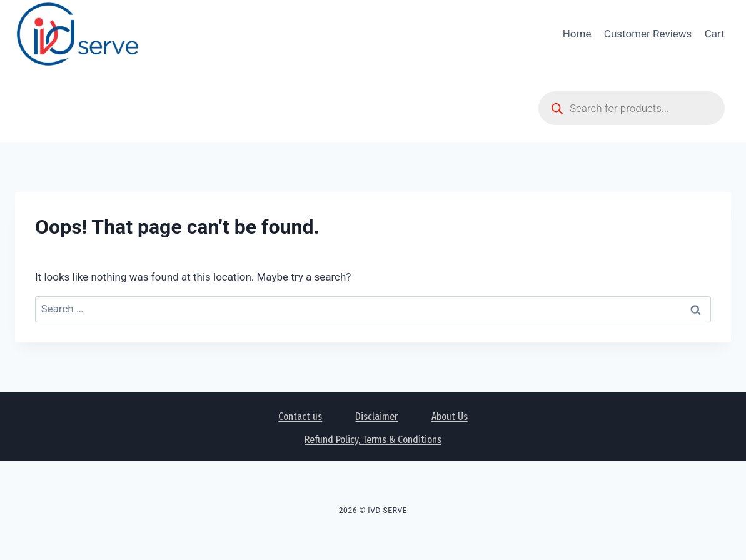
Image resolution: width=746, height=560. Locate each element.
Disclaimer (376, 417)
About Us (450, 417)
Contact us (300, 417)
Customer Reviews (648, 34)
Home (577, 34)
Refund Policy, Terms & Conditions (373, 440)
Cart (715, 34)
